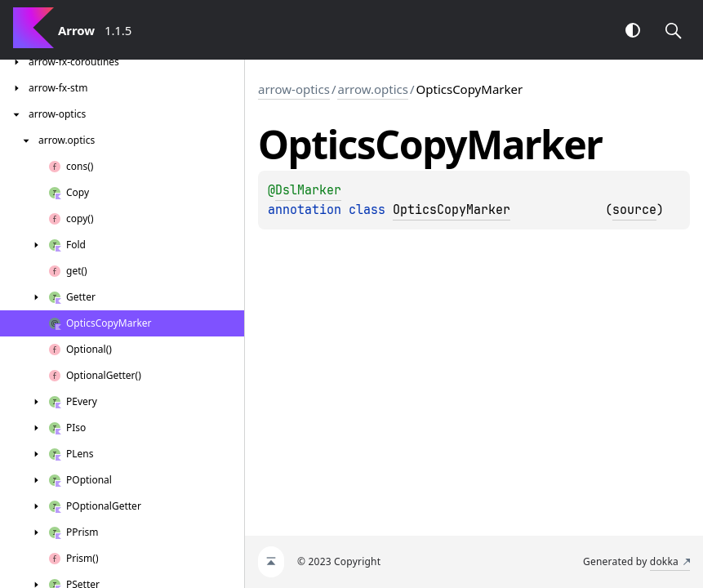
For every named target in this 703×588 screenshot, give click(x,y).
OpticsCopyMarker (452, 210)
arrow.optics (372, 89)
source (634, 210)
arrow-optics (294, 89)
